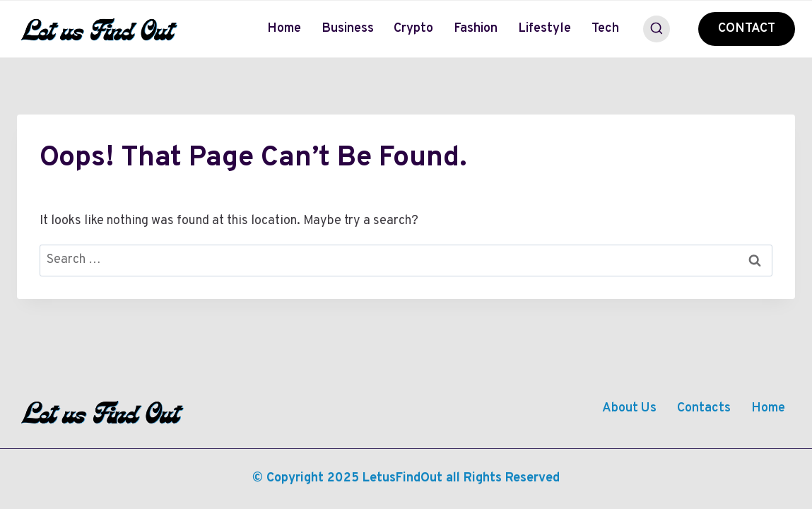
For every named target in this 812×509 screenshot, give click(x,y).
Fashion (476, 29)
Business (348, 29)
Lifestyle (545, 29)
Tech (605, 29)
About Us (629, 408)
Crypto (413, 29)
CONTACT (747, 29)
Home (284, 29)
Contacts (704, 408)
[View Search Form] (657, 29)
